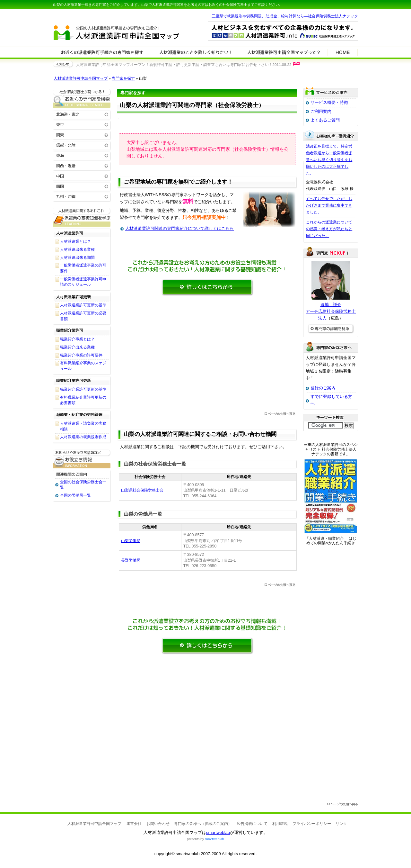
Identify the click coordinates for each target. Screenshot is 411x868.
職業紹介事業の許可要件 (81, 355)
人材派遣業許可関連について (195, 52)
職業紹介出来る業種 (77, 347)
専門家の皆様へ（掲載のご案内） (203, 824)
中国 (82, 176)
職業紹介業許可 (82, 330)
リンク (341, 824)
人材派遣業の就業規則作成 (83, 437)
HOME (343, 52)
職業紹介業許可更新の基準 (83, 389)
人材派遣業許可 (82, 233)
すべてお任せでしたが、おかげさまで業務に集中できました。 (329, 205)
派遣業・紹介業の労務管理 (82, 415)
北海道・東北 (82, 114)
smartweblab (218, 832)
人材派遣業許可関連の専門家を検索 (102, 52)
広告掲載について (252, 824)
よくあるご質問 (325, 120)
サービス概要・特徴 (329, 102)
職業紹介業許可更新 (82, 381)
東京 (82, 124)
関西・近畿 (82, 165)
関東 (82, 135)
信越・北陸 (82, 145)
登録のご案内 (323, 388)
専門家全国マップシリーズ (89, 16)
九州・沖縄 (82, 196)
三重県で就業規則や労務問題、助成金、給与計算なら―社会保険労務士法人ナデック (285, 16)
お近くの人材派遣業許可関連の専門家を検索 (82, 98)
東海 (82, 155)
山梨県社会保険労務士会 (142, 490)
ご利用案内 (321, 111)
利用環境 (280, 824)
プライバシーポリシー (312, 824)
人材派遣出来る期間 (77, 258)
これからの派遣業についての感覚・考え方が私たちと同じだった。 (329, 229)
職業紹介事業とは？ (77, 339)
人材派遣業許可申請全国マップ (81, 78)
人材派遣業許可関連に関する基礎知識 (82, 217)
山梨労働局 (131, 541)
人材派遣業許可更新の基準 (83, 305)
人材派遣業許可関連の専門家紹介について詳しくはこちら (179, 228)
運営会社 (134, 824)
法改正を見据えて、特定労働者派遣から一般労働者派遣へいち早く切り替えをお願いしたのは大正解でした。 (329, 160)
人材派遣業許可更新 (82, 296)
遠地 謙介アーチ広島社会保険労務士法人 (331, 311)
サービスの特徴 (283, 52)
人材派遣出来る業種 (77, 249)
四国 (82, 186)
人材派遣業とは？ (75, 241)
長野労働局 (131, 560)
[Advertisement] (207, 356)
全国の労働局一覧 (75, 495)
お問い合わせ (158, 824)
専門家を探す (123, 78)
